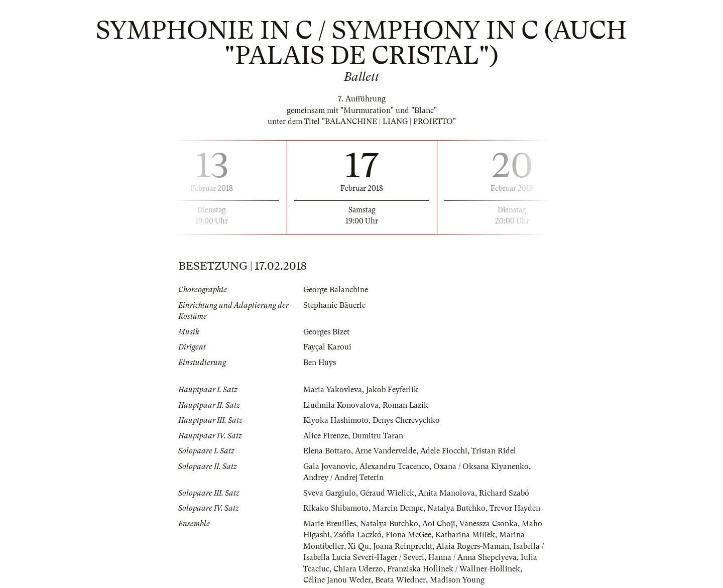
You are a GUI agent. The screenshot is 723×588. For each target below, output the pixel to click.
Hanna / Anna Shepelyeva (473, 557)
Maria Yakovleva (333, 390)
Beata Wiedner (400, 580)
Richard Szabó (504, 493)
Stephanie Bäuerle (334, 305)
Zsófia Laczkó (358, 535)
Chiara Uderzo (358, 569)
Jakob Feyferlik (392, 390)
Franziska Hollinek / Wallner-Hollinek (454, 569)
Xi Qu (358, 546)
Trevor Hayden (515, 508)
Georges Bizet (326, 332)
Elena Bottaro (327, 451)
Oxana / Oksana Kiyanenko (481, 466)
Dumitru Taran (378, 436)
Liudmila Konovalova (341, 405)
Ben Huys (320, 363)
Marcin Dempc (398, 508)
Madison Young (457, 580)
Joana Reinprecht (403, 546)
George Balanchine (336, 290)
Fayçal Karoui (327, 347)
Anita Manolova (447, 493)
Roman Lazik (406, 405)
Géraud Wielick (387, 493)
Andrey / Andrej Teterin (343, 478)
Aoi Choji (439, 524)
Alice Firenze (326, 436)
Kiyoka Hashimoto (336, 420)
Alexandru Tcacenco (394, 466)
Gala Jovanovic (329, 466)
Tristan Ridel (494, 451)
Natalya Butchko (456, 508)
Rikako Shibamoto (336, 508)
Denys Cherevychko (406, 420)
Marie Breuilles (330, 524)
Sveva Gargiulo (330, 493)
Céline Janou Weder (337, 580)
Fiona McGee (409, 535)
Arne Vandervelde (386, 451)
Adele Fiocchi (444, 451)
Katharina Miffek (466, 535)
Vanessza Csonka (489, 524)
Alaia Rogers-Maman (473, 546)
